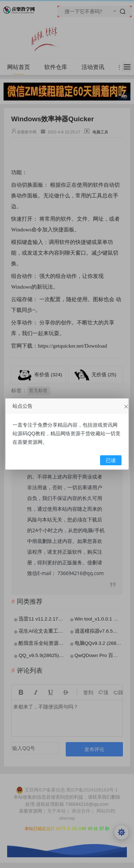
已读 (111, 460)
